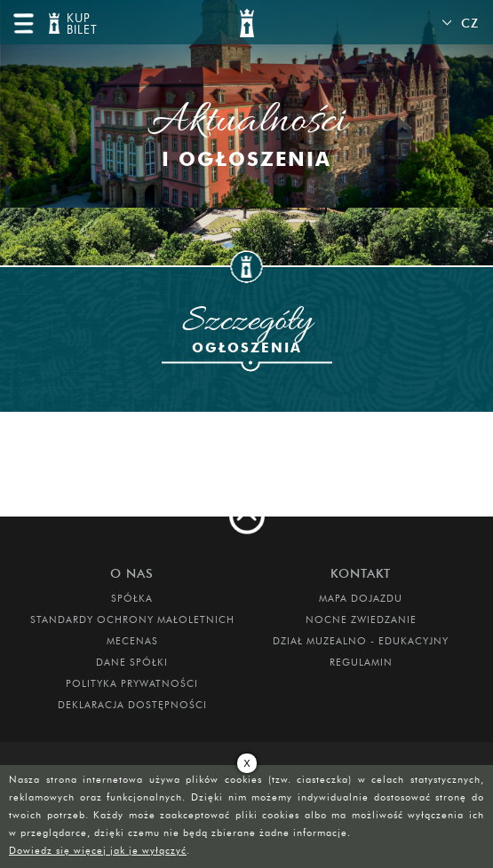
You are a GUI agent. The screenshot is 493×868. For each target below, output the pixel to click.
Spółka (132, 598)
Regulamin (361, 662)
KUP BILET (80, 24)
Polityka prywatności (132, 683)
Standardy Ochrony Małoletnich (132, 619)
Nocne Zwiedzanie (361, 619)
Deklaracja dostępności (132, 705)
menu (23, 23)
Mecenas (132, 641)
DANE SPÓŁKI (132, 662)
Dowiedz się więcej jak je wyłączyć (98, 850)
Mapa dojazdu (361, 598)
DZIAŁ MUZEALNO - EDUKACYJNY (361, 641)
